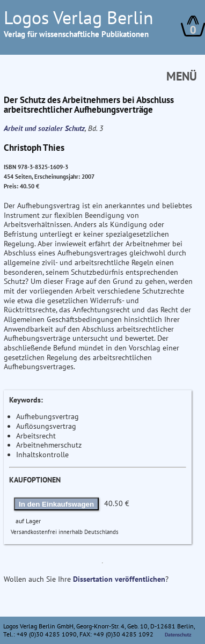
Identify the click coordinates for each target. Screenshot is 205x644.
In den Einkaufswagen (56, 504)
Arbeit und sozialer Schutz (44, 128)
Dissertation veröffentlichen (119, 579)
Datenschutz (178, 635)
